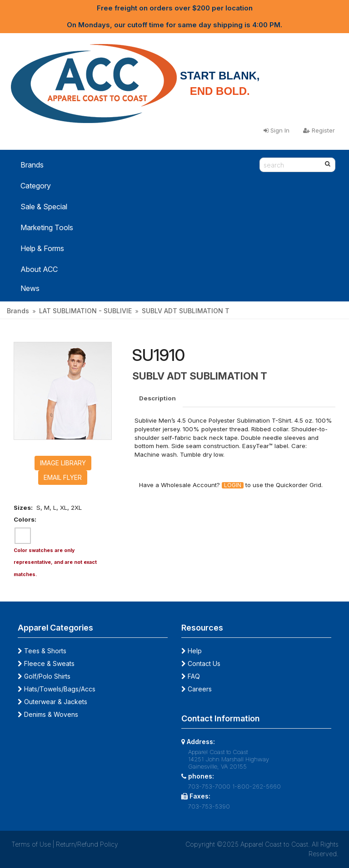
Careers (197, 689)
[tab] (158, 398)
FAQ (191, 676)
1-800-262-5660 (257, 786)
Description (157, 398)
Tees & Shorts (42, 651)
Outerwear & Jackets (52, 702)
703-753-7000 (209, 786)
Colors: (25, 519)
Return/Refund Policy (87, 844)
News (30, 288)
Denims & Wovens (48, 714)
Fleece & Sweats (46, 663)
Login (233, 485)
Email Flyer (63, 477)
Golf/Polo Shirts (44, 676)
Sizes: (23, 508)
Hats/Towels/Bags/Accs (57, 689)
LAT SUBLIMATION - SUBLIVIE (85, 311)
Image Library (63, 463)
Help (192, 651)
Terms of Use (31, 844)
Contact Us (201, 663)
